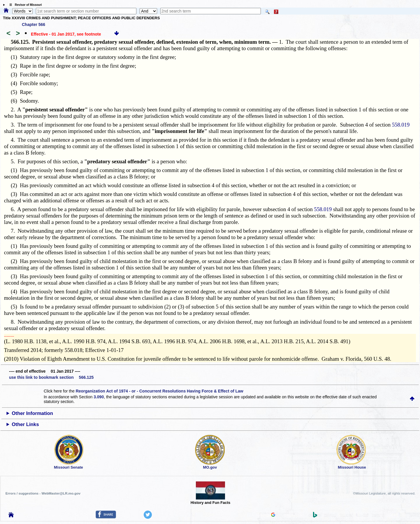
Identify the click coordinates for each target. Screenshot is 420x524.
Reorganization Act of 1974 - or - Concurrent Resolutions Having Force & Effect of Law (160, 391)
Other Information (32, 413)
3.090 (99, 397)
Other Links (25, 424)
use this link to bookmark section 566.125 (51, 377)
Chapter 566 (34, 24)
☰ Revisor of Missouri (24, 5)
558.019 (401, 125)
